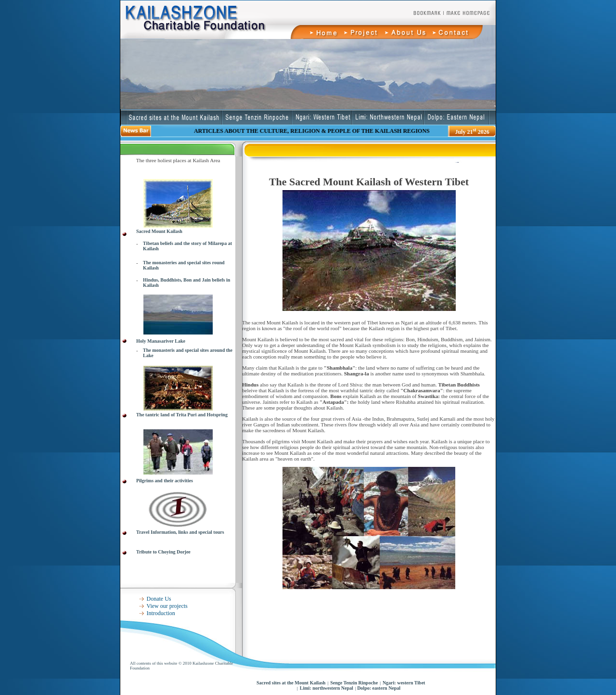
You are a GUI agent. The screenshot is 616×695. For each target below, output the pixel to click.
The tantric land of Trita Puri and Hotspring (182, 415)
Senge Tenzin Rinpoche (354, 683)
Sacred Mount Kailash (159, 231)
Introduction (161, 613)
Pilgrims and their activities (165, 481)
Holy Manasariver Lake (161, 341)
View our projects (167, 606)
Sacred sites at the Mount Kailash (291, 683)
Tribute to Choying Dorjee (163, 552)
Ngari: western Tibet (404, 683)
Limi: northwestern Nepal (327, 688)
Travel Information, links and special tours (180, 532)
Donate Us (159, 599)
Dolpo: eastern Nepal (379, 688)
